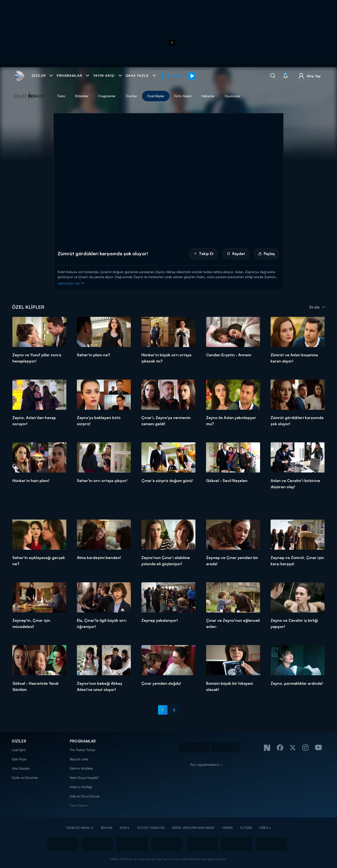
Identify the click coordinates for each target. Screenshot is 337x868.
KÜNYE (125, 828)
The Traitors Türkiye (82, 750)
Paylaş (266, 254)
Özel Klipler (156, 96)
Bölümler (82, 96)
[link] (19, 76)
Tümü (61, 96)
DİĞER (264, 828)
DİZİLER (19, 741)
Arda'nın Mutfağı (81, 787)
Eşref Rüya (19, 759)
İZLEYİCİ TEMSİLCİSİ (151, 828)
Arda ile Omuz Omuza (85, 796)
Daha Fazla (77, 805)
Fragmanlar (107, 96)
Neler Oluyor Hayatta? (84, 778)
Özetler (131, 96)
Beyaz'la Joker (79, 759)
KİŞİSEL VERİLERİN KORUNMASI (193, 828)
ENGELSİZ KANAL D (80, 828)
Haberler (208, 96)
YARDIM (227, 828)
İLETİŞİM (246, 828)
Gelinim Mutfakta (81, 768)
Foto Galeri (183, 96)
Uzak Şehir (19, 750)
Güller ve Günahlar (25, 778)
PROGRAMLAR (83, 741)
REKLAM (107, 828)
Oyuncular (233, 96)
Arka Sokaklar (21, 768)
